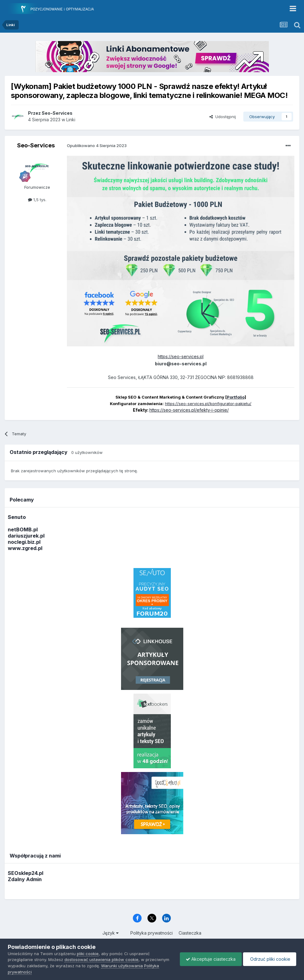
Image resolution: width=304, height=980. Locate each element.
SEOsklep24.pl (26, 873)
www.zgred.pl (25, 548)
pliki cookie (88, 954)
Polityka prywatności (152, 933)
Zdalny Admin (25, 879)
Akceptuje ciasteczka (209, 959)
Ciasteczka (190, 933)
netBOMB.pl (23, 529)
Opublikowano (97, 146)
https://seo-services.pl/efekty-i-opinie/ (189, 410)
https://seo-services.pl (181, 356)
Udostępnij (223, 117)
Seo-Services (36, 145)
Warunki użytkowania (122, 966)
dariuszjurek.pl (26, 536)
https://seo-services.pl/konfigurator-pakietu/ (208, 404)
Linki (71, 120)
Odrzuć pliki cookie (269, 959)
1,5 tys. (37, 200)
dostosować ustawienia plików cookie (101, 959)
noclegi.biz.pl (24, 542)
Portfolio (236, 397)
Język (110, 933)
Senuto (17, 517)
